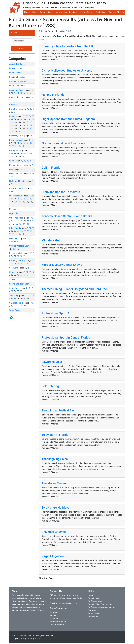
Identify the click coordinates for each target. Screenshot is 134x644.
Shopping (14, 272)
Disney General (16, 140)
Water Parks (15, 310)
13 (10, 122)
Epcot (12, 161)
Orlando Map (94, 598)
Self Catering (50, 386)
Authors (42, 31)
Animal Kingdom (17, 97)
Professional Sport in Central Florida (66, 338)
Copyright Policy (19, 638)
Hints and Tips (16, 174)
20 (14, 125)
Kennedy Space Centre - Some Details (67, 216)
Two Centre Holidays (55, 508)
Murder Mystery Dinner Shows (62, 265)
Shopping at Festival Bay (58, 410)
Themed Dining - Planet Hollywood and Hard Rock (75, 289)
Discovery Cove (16, 136)
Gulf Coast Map (95, 601)
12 (32, 119)
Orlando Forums (57, 624)
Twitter (53, 615)
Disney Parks (15, 150)
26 (14, 128)
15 (19, 122)
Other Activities (16, 218)
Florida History (16, 165)
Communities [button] (46, 12)
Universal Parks (16, 303)
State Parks (15, 288)
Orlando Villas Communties (100, 604)
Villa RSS (54, 618)
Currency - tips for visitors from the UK (67, 46)
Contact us (101, 12)
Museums (14, 209)
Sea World (14, 268)
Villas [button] (34, 12)
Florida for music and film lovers (63, 143)
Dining (12, 116)
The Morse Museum (55, 483)
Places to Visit (16, 253)
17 (27, 122)
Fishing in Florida (53, 95)
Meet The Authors (17, 86)
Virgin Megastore (53, 556)
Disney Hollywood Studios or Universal (67, 71)
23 (27, 125)
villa (69, 31)
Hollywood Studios (18, 181)
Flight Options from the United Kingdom (68, 119)
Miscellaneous (16, 196)
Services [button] (73, 12)
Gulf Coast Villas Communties (101, 607)
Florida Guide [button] (86, 12)
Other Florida (15, 228)
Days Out (14, 109)
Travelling (14, 296)
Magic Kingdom (17, 188)
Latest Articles (16, 68)
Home (27, 12)
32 (14, 131)
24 (31, 125)
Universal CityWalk (54, 532)
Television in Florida (55, 435)
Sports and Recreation (19, 284)
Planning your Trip (18, 261)
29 (27, 128)
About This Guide (17, 64)
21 (19, 125)
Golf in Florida (51, 168)
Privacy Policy (94, 613)
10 (24, 119)
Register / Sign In (117, 12)
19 (10, 125)
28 (23, 128)
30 (31, 128)
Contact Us (93, 616)
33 (19, 131)
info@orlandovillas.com (66, 603)
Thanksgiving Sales (55, 459)
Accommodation (17, 90)
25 (10, 128)
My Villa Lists (61, 12)
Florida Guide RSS (58, 621)
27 (19, 128)
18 (31, 122)
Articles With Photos (18, 81)
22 (23, 125)
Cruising (13, 105)
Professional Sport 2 (55, 313)
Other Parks (15, 238)
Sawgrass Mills (52, 362)
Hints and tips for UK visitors (61, 192)
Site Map (92, 610)
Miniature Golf (51, 240)
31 (10, 131)
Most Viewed (15, 73)
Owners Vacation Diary (19, 246)
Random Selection (17, 77)
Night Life (14, 213)
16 (23, 122)
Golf (11, 169)
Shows (12, 280)
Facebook (54, 612)
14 (14, 122)
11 (28, 119)
